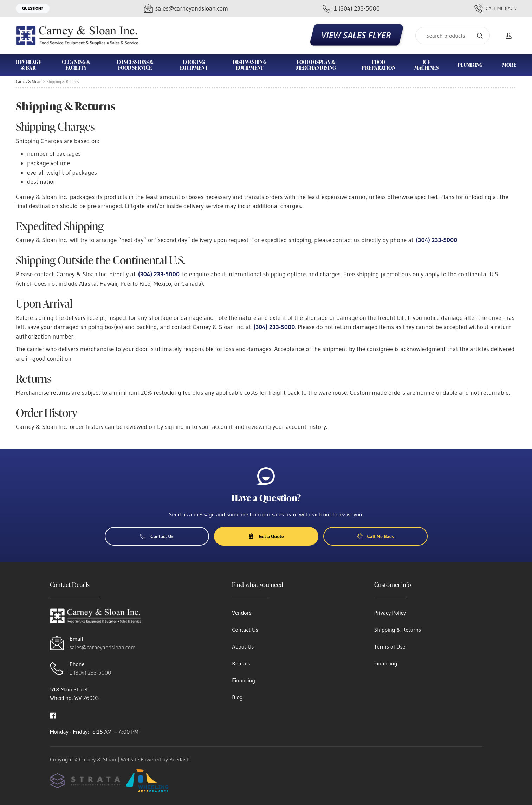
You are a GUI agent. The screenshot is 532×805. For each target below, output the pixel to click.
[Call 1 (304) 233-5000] (351, 9)
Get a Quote (266, 536)
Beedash (180, 759)
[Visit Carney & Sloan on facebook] (53, 715)
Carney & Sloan (29, 82)
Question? (33, 8)
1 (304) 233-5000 (90, 672)
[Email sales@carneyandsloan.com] (186, 9)
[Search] (453, 36)
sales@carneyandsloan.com (103, 647)
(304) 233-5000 (437, 240)
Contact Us (157, 536)
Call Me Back (495, 8)
